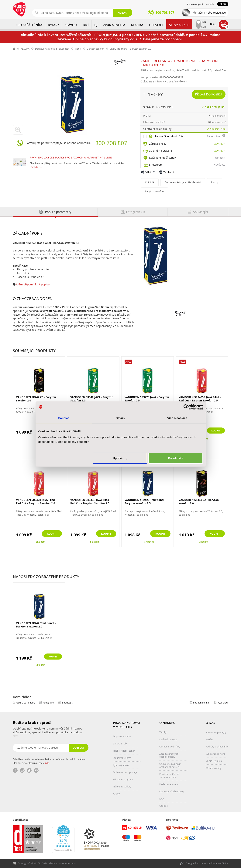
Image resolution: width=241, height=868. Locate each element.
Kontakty (209, 4)
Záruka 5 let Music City (169, 136)
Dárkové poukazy (168, 739)
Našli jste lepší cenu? (162, 158)
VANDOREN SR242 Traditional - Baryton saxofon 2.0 (36, 625)
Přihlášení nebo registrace (209, 13)
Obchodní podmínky (170, 747)
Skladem (41, 542)
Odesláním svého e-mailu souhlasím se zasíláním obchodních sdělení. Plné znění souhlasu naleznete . (49, 761)
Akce (128, 362)
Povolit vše (176, 458)
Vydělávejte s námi (215, 754)
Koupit (215, 431)
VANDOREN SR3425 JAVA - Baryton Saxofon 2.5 (147, 399)
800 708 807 (111, 143)
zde (47, 763)
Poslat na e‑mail (202, 703)
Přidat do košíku (209, 94)
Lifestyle (156, 25)
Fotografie (48, 703)
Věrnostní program (123, 779)
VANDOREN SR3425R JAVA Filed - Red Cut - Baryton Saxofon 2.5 (200, 399)
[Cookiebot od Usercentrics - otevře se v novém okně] (186, 407)
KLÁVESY (71, 25)
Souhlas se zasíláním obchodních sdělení (170, 765)
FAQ (162, 799)
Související (68, 703)
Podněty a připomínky (217, 747)
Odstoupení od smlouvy (172, 791)
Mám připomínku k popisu (33, 284)
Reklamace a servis (169, 784)
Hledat (123, 13)
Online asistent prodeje (125, 772)
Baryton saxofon (96, 49)
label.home (14, 49)
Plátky (78, 49)
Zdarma (220, 144)
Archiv (116, 794)
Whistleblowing (214, 768)
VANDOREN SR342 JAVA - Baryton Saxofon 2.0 (92, 399)
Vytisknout (169, 172)
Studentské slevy (122, 758)
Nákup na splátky (122, 787)
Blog (223, 4)
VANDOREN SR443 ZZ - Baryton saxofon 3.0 (199, 502)
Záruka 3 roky (158, 144)
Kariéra (210, 739)
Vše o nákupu (194, 4)
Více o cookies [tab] (177, 418)
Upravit (120, 458)
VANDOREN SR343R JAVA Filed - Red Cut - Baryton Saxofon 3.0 (91, 502)
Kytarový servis (121, 765)
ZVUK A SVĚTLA (114, 25)
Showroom (156, 165)
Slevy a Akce (179, 25)
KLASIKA (137, 25)
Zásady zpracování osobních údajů (169, 755)
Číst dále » (36, 167)
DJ (96, 25)
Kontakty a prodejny (216, 732)
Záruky (163, 732)
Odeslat (78, 748)
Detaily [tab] (121, 418)
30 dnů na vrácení (161, 151)
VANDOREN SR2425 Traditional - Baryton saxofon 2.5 (145, 502)
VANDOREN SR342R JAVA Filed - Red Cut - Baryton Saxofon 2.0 (36, 502)
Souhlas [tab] (64, 418)
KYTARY (54, 25)
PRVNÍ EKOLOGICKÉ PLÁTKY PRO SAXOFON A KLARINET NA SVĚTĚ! (71, 157)
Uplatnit (220, 158)
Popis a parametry (25, 703)
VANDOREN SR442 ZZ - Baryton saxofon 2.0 (36, 399)
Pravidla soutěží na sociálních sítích (169, 776)
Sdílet (148, 172)
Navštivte (219, 165)
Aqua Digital (222, 863)
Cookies (164, 806)
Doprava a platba (122, 736)
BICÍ (86, 25)
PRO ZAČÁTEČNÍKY (29, 25)
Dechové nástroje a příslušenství (52, 49)
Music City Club (214, 761)
